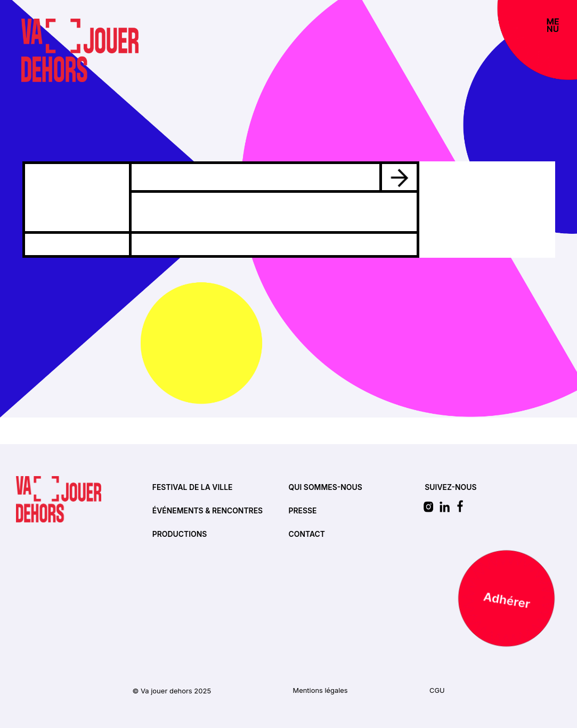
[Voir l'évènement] (399, 176)
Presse (303, 511)
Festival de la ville (193, 488)
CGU (437, 691)
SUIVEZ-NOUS (451, 488)
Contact (307, 534)
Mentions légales (320, 691)
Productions (180, 534)
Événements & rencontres (208, 511)
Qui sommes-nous (326, 488)
